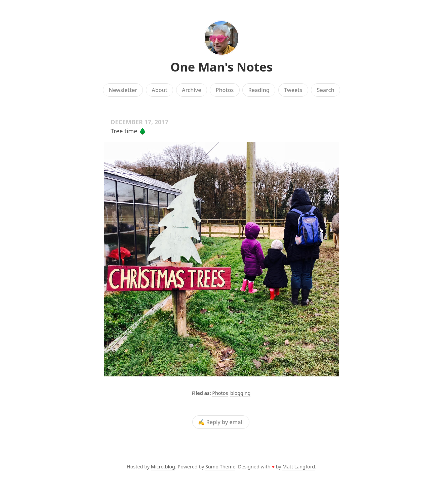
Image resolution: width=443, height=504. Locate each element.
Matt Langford (299, 467)
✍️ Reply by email (221, 422)
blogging (240, 393)
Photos (225, 90)
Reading (259, 90)
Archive (191, 90)
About (159, 90)
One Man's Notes (221, 67)
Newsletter (123, 90)
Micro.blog (163, 467)
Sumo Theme (220, 467)
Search (326, 90)
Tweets (293, 90)
